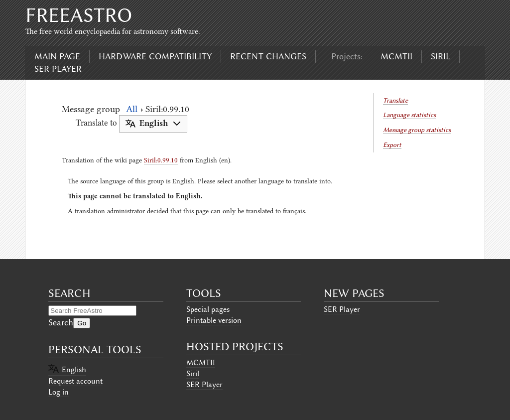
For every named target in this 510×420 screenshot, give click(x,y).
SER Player (58, 69)
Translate (395, 100)
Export (392, 145)
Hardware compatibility (155, 56)
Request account (75, 381)
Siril (441, 56)
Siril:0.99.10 (161, 160)
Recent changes (268, 56)
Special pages (208, 309)
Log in (59, 392)
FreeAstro (79, 15)
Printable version (214, 320)
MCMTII (396, 56)
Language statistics (409, 115)
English (74, 370)
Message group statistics (417, 130)
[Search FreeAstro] (92, 311)
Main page (57, 56)
